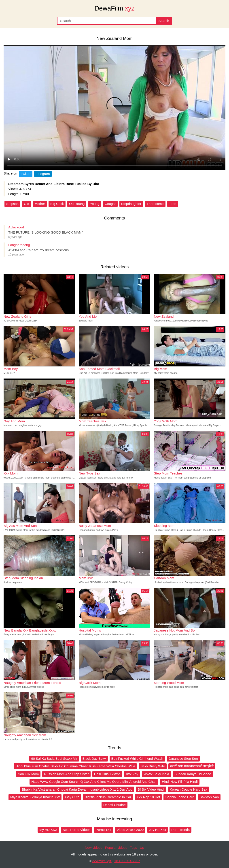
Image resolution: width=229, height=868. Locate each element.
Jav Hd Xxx (157, 830)
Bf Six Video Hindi (151, 789)
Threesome (155, 204)
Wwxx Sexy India (156, 774)
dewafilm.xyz (102, 861)
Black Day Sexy (94, 758)
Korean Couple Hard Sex (188, 789)
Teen (173, 204)
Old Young (77, 204)
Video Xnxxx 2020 (130, 830)
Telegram (43, 174)
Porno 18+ (104, 830)
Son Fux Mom (28, 774)
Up (142, 848)
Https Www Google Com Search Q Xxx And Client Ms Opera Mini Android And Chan (94, 782)
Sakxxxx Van (209, 797)
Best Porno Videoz (76, 830)
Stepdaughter (131, 204)
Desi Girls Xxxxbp (107, 774)
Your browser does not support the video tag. (114, 108)
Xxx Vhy (132, 774)
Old (27, 204)
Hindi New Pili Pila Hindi (180, 782)
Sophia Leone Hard (180, 797)
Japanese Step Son (183, 758)
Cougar (110, 204)
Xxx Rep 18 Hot (148, 797)
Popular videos (116, 848)
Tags (134, 848)
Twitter (26, 174)
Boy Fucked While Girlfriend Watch (137, 758)
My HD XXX (48, 830)
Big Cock (57, 204)
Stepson (12, 204)
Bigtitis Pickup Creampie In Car (108, 797)
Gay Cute (72, 797)
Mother (40, 204)
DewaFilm (114, 8)
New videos (94, 848)
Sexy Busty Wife (153, 766)
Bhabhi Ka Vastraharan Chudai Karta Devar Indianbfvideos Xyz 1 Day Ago (77, 789)
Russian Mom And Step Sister (66, 774)
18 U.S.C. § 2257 (127, 861)
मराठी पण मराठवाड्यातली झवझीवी (192, 766)
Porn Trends (180, 830)
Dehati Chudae (114, 805)
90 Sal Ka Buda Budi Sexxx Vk (54, 758)
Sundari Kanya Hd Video (193, 774)
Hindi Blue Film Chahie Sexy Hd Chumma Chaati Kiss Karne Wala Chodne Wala (75, 766)
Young (95, 204)
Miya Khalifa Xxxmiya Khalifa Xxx (35, 797)
